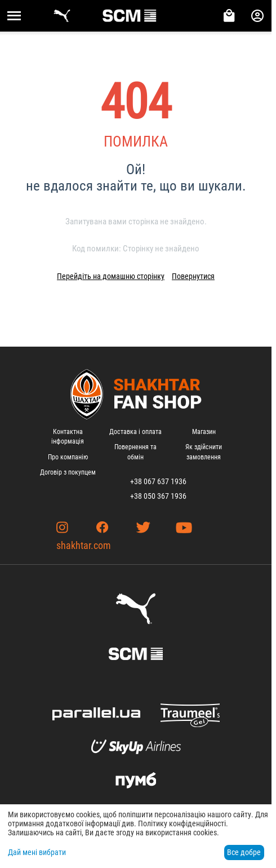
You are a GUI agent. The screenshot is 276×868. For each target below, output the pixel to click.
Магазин (204, 432)
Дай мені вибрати (37, 852)
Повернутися (193, 276)
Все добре (244, 852)
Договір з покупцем (68, 472)
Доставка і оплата (135, 432)
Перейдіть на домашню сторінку (111, 276)
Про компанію (68, 457)
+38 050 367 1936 (158, 496)
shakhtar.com (84, 545)
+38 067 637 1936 (158, 481)
